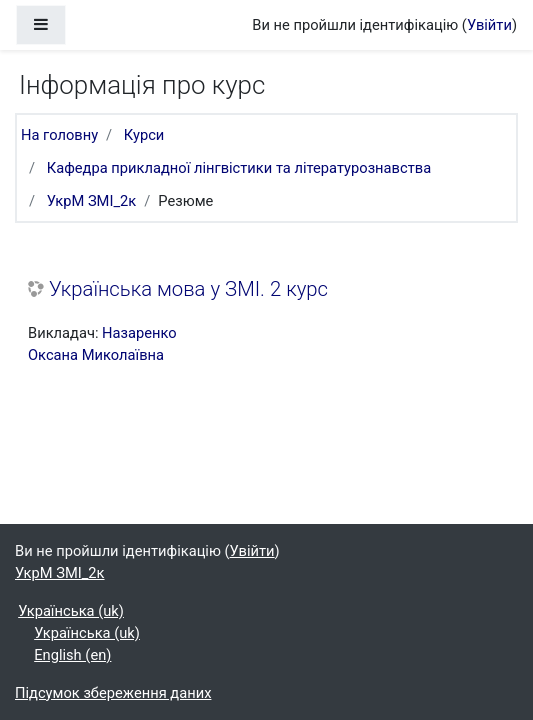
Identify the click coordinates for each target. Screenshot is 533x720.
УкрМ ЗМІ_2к (92, 201)
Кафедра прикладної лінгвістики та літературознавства (239, 168)
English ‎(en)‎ (72, 655)
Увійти (489, 25)
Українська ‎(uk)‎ (71, 611)
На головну (59, 135)
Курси (144, 135)
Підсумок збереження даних (113, 693)
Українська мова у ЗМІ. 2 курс (188, 289)
